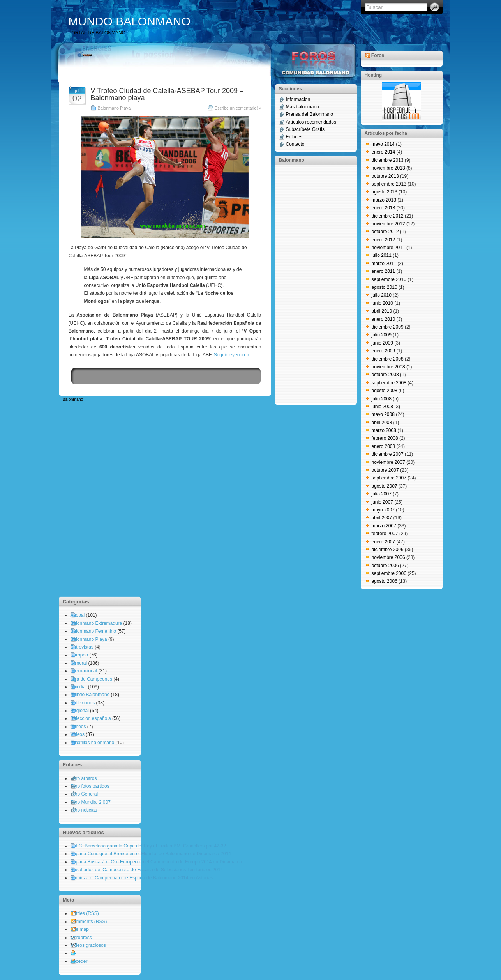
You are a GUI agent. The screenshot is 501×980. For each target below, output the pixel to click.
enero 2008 (384, 446)
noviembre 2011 (388, 248)
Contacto (295, 144)
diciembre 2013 (388, 160)
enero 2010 (384, 319)
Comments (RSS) (89, 922)
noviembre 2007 (388, 462)
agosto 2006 (385, 581)
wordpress (81, 938)
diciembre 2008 (388, 359)
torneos (78, 727)
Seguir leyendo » (231, 355)
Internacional (84, 671)
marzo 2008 (384, 430)
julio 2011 (382, 255)
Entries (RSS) (85, 913)
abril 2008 (382, 423)
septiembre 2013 (389, 184)
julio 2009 (382, 335)
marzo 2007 (384, 526)
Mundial (79, 687)
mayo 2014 (383, 144)
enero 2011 (384, 271)
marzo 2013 (384, 200)
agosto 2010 (385, 287)
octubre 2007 (385, 470)
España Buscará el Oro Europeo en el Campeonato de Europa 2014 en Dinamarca (156, 862)
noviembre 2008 (388, 367)
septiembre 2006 (389, 573)
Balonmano (73, 399)
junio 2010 (382, 303)
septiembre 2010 (389, 279)
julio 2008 (382, 399)
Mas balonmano (303, 107)
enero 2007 (384, 542)
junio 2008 (382, 407)
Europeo (79, 655)
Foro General (84, 794)
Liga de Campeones (91, 679)
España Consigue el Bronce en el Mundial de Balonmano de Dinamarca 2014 (151, 854)
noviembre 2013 (388, 168)
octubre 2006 (385, 566)
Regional (80, 711)
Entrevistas (82, 647)
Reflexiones (83, 703)
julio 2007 (382, 494)
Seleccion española (91, 718)
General (79, 663)
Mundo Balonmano (90, 695)
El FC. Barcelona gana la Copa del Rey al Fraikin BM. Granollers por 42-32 (148, 846)
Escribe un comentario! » (238, 108)
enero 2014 (384, 152)
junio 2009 (382, 343)
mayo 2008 (383, 414)
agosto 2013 (385, 192)
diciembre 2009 (388, 327)
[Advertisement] (310, 284)
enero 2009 (384, 351)
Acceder (79, 961)
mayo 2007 (383, 510)
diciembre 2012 (388, 216)
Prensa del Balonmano (310, 114)
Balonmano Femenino (93, 631)
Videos (78, 734)
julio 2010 (382, 295)
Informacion (298, 99)
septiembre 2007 (389, 478)
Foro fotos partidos (90, 786)
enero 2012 (384, 240)
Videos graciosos (88, 945)
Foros (378, 55)
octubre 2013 (385, 176)
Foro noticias (84, 810)
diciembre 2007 (388, 454)
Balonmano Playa (114, 108)
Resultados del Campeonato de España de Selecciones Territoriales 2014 (147, 870)
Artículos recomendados (311, 122)
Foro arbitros (84, 778)
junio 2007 (382, 502)
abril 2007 (382, 518)
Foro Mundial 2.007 (91, 802)
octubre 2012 (385, 232)
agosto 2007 (385, 486)
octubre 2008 (385, 375)
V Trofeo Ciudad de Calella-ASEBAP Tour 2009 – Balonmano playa (167, 94)
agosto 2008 (385, 391)
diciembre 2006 (388, 550)
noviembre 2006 (388, 557)
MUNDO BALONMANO (130, 21)
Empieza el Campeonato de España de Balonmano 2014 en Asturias (142, 878)
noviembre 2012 (388, 224)
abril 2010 (382, 311)
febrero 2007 (385, 534)
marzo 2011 (384, 264)
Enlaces (294, 137)
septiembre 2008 (389, 383)
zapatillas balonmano (93, 743)
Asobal (78, 615)
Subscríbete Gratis (305, 129)
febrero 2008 (385, 438)
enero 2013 (384, 208)
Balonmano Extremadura (96, 623)
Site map (80, 929)
